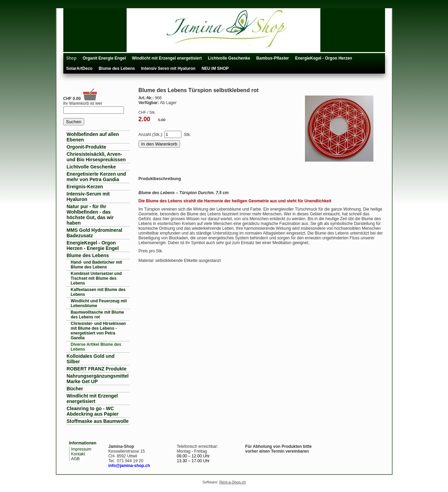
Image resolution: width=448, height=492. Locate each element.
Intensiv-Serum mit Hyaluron (88, 197)
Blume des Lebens (117, 68)
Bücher (75, 389)
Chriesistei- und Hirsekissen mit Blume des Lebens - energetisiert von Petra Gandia (98, 331)
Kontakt (78, 454)
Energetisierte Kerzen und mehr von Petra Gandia (97, 177)
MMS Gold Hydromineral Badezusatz (95, 233)
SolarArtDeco (80, 68)
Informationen (83, 443)
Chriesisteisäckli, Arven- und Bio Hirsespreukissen (96, 157)
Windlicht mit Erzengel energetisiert (167, 58)
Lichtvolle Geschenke (229, 58)
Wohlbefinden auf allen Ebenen (93, 137)
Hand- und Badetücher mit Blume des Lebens (97, 265)
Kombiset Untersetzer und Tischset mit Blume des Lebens (96, 278)
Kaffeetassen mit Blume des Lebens (98, 292)
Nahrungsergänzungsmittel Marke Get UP (98, 379)
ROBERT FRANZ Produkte (97, 369)
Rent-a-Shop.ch (233, 482)
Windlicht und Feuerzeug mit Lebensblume (99, 303)
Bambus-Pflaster (273, 58)
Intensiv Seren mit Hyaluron (168, 68)
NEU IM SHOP (215, 68)
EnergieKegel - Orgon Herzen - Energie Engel (93, 245)
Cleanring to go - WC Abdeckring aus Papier (93, 411)
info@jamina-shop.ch (129, 466)
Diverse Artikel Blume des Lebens (96, 347)
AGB (75, 459)
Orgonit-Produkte (87, 147)
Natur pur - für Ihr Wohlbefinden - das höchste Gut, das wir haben (90, 215)
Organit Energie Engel (104, 58)
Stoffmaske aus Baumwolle (98, 421)
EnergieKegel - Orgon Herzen (324, 58)
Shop (72, 58)
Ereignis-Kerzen (85, 187)
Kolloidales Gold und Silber (91, 359)
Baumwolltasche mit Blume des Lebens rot (98, 315)
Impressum (81, 449)
